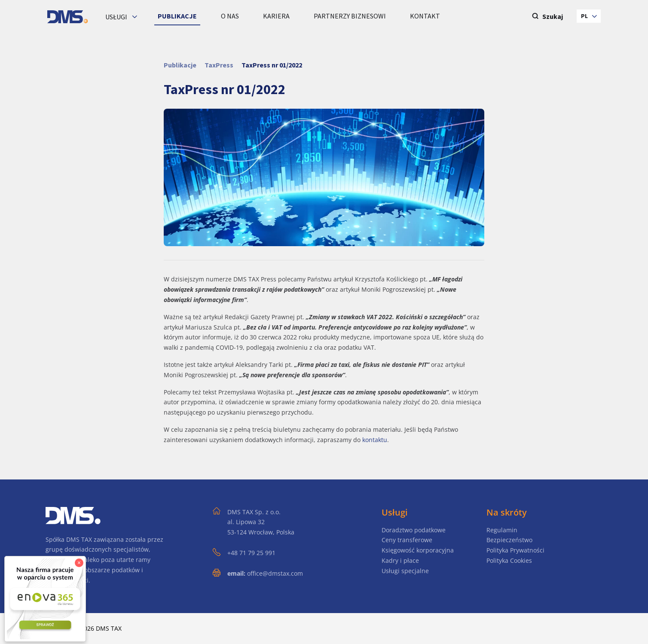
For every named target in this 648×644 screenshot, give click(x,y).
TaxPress (219, 65)
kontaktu (375, 440)
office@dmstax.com (275, 573)
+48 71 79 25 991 (251, 553)
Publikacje (180, 65)
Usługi (117, 17)
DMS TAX (109, 628)
